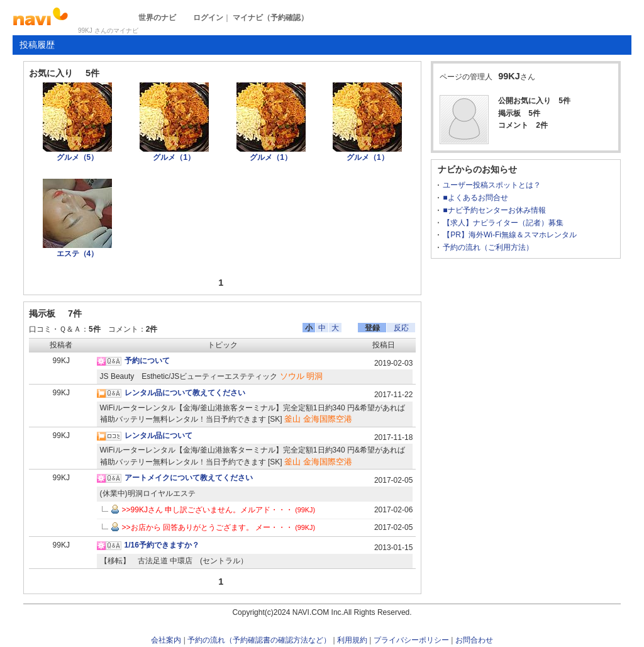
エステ (78, 254)
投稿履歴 (37, 45)
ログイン (208, 18)
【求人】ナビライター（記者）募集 (503, 223)
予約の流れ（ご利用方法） (488, 247)
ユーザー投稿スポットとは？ (492, 185)
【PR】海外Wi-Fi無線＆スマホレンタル (510, 235)
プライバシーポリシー (411, 640)
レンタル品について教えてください (185, 393)
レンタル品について (158, 436)
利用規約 (352, 640)
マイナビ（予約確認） (270, 18)
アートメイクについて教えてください (189, 478)
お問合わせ (474, 640)
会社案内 (166, 640)
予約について (147, 361)
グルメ (78, 157)
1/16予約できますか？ (162, 545)
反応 (401, 328)
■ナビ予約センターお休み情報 (494, 210)
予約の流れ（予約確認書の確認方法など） (259, 640)
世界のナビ (157, 18)
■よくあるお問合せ (475, 198)
